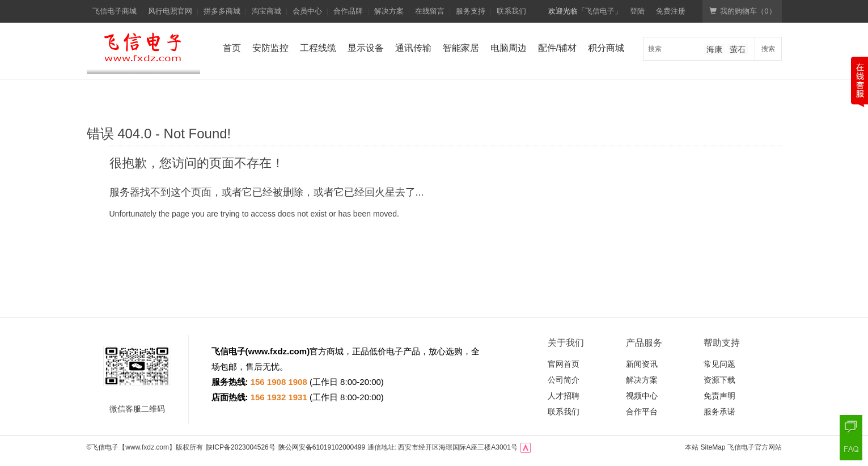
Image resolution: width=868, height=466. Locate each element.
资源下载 (719, 380)
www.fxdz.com (278, 351)
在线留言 (430, 11)
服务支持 (471, 11)
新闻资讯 (642, 364)
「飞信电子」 (600, 11)
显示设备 (366, 48)
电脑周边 (509, 48)
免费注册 (671, 11)
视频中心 (642, 396)
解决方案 (389, 11)
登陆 (637, 11)
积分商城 (606, 48)
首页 (232, 48)
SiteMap (713, 447)
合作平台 (642, 412)
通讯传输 (413, 48)
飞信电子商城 (115, 11)
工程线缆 (318, 48)
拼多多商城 (222, 11)
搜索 (768, 49)
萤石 (738, 49)
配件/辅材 (557, 48)
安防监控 (270, 48)
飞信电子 (105, 447)
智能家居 (461, 48)
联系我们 (511, 11)
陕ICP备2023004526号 (241, 447)
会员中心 (307, 11)
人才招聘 (564, 396)
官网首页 (564, 364)
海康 (714, 49)
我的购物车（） (742, 11)
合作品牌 (348, 11)
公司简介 (564, 380)
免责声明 (719, 396)
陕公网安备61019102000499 (322, 447)
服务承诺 (719, 412)
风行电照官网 (170, 11)
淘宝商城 (266, 11)
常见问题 (719, 364)
